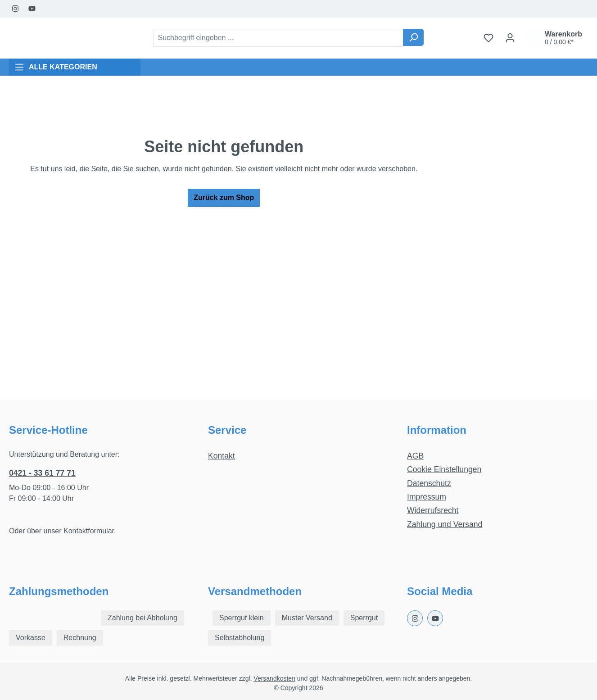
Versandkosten (274, 678)
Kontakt (222, 456)
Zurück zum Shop (224, 198)
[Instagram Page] (16, 9)
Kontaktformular (89, 531)
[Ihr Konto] (510, 38)
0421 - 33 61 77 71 (42, 473)
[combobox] (278, 38)
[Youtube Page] (32, 9)
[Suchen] (413, 37)
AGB (415, 456)
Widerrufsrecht (433, 510)
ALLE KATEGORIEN (56, 67)
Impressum (427, 497)
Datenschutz (429, 483)
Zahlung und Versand (445, 524)
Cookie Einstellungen (444, 469)
